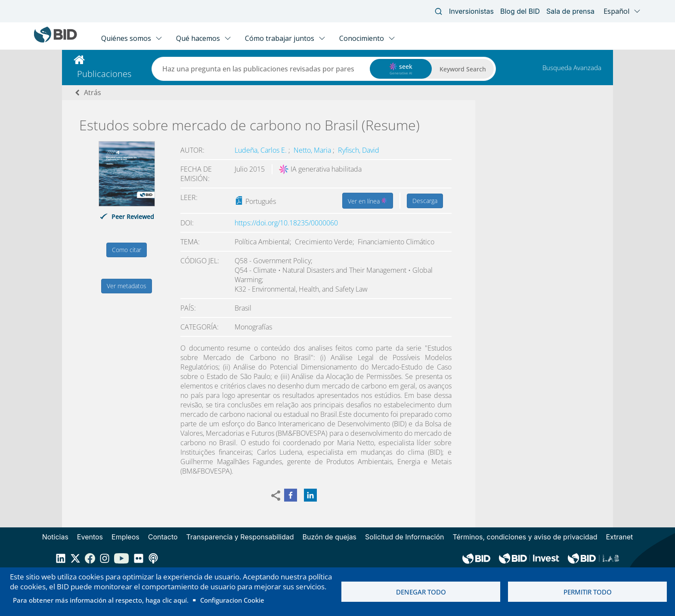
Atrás (93, 92)
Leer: (189, 197)
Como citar (127, 250)
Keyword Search (463, 69)
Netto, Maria (313, 150)
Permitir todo (588, 592)
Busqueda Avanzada (572, 68)
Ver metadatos (127, 286)
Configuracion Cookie (232, 600)
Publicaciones (104, 74)
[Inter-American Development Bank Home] (56, 41)
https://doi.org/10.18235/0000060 (286, 223)
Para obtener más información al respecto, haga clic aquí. (101, 600)
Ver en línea (368, 200)
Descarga (425, 201)
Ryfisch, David (359, 150)
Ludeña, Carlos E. (262, 150)
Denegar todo (421, 592)
